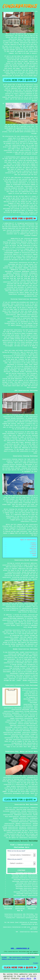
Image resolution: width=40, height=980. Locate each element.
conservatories (14, 46)
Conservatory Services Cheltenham (23, 841)
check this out (32, 781)
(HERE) (4, 792)
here (26, 785)
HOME (32, 11)
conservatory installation (15, 249)
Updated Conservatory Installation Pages (16, 959)
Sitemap (4, 957)
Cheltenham (12, 264)
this (36, 793)
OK (35, 979)
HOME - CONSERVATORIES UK (20, 948)
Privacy (36, 963)
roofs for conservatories (29, 713)
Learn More (25, 979)
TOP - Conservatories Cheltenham (27, 932)
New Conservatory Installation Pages (22, 957)
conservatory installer (30, 690)
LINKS (36, 11)
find (10, 808)
